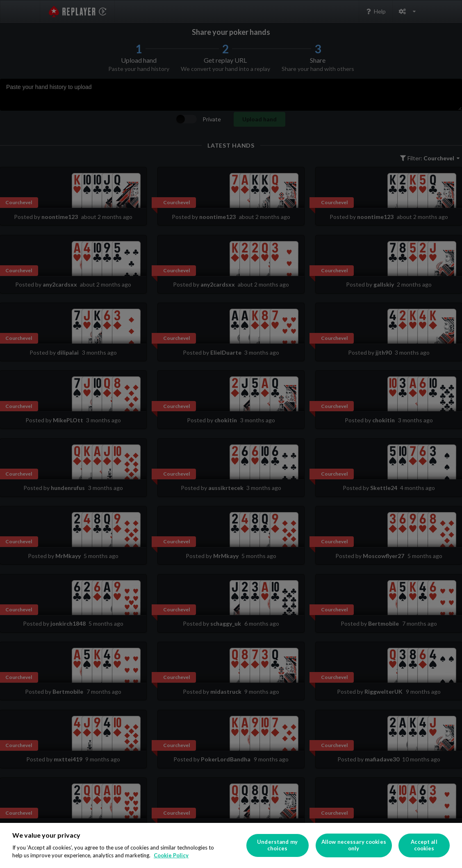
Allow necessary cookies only (354, 845)
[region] (231, 845)
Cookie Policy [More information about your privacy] (171, 855)
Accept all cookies (424, 845)
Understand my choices (277, 845)
